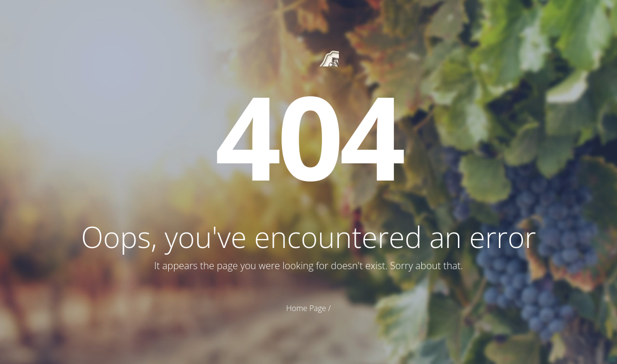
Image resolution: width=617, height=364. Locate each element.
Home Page (306, 308)
